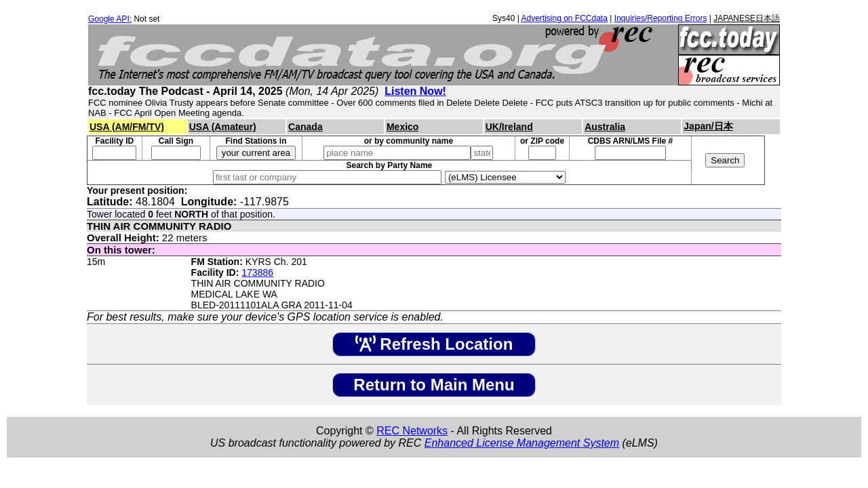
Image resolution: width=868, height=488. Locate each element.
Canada (305, 127)
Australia (605, 127)
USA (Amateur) (223, 127)
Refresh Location (434, 344)
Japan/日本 (708, 126)
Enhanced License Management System (522, 443)
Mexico (402, 127)
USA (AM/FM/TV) (127, 127)
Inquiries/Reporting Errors (661, 18)
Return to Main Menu (434, 385)
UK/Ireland (509, 127)
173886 (257, 272)
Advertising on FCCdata (564, 18)
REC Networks (412, 431)
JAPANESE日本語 (747, 18)
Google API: (110, 19)
